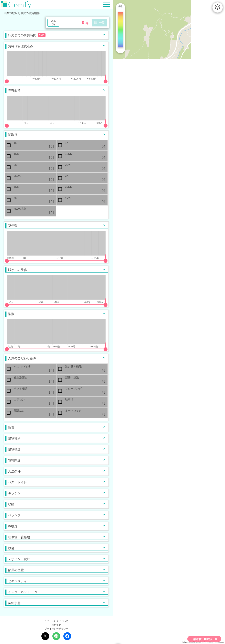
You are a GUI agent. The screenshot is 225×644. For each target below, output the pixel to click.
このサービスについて (56, 621)
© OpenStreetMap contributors (211, 642)
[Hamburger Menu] (107, 4)
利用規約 (56, 625)
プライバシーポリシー (56, 629)
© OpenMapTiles (190, 642)
